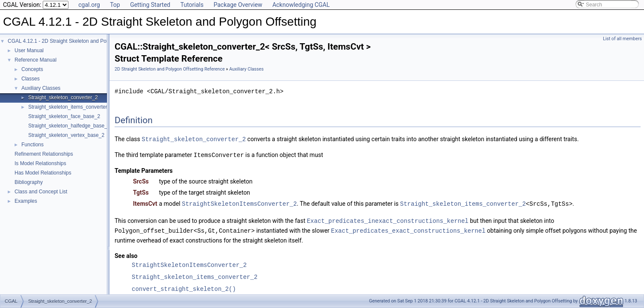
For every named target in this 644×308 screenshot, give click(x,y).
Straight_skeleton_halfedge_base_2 (69, 126)
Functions (32, 145)
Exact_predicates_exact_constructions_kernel (408, 229)
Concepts (32, 69)
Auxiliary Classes (41, 88)
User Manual (29, 50)
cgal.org (89, 5)
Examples (26, 201)
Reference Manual (35, 60)
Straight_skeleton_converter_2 (63, 98)
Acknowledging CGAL (301, 5)
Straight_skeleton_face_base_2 (64, 116)
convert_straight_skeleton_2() (184, 287)
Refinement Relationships (44, 154)
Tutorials (192, 5)
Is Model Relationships (40, 163)
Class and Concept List (41, 192)
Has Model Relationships (43, 173)
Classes (31, 79)
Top (115, 5)
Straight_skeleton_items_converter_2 (71, 107)
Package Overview (238, 5)
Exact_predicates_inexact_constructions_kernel (387, 219)
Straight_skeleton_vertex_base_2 (66, 135)
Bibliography (29, 182)
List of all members (622, 39)
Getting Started (150, 5)
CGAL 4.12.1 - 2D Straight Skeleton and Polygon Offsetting (75, 41)
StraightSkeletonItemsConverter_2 (239, 203)
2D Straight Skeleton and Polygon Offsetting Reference (170, 69)
